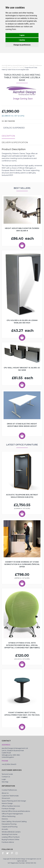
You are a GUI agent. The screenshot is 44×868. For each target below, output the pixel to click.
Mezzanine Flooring (9, 824)
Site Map (5, 782)
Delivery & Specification (15, 142)
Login (4, 779)
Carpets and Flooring (10, 827)
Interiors (5, 819)
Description (8, 136)
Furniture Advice (8, 842)
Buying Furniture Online (10, 839)
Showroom (6, 798)
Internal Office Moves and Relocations (16, 811)
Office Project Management (12, 814)
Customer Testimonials (10, 796)
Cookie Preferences (9, 790)
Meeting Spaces (12, 65)
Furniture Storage (8, 808)
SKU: (3, 121)
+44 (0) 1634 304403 (9, 764)
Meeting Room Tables (26, 65)
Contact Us (6, 777)
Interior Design (7, 803)
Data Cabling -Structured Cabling (14, 821)
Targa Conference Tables (15, 67)
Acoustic (5, 829)
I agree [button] (22, 35)
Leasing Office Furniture (11, 837)
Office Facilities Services (11, 806)
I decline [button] (22, 40)
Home (4, 65)
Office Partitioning (9, 816)
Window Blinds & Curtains (11, 832)
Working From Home (10, 834)
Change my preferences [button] (22, 45)
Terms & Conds (7, 774)
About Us (5, 793)
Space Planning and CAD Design (14, 801)
